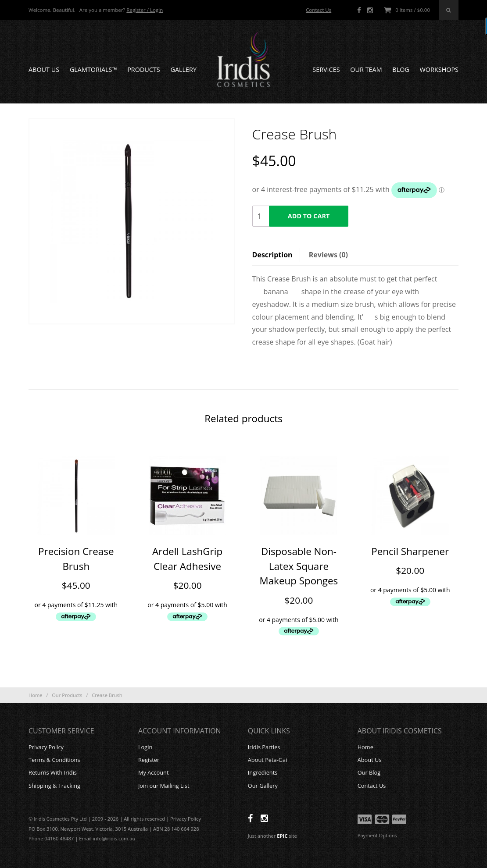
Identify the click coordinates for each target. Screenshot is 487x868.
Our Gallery (263, 786)
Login (145, 747)
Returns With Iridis (53, 772)
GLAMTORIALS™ (93, 69)
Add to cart (309, 216)
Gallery (183, 69)
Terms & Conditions (54, 760)
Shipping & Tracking (54, 786)
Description (272, 255)
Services (326, 69)
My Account (154, 772)
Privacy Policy (46, 747)
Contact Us (319, 10)
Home (36, 695)
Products (144, 69)
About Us (44, 69)
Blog (401, 69)
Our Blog (369, 772)
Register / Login (145, 10)
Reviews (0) (328, 255)
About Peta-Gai (268, 760)
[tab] (276, 255)
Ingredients (263, 772)
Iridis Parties (264, 747)
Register (149, 760)
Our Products (67, 695)
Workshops (439, 69)
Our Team (366, 69)
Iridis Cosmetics (243, 60)
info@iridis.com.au (114, 838)
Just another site (272, 836)
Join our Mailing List (164, 786)
